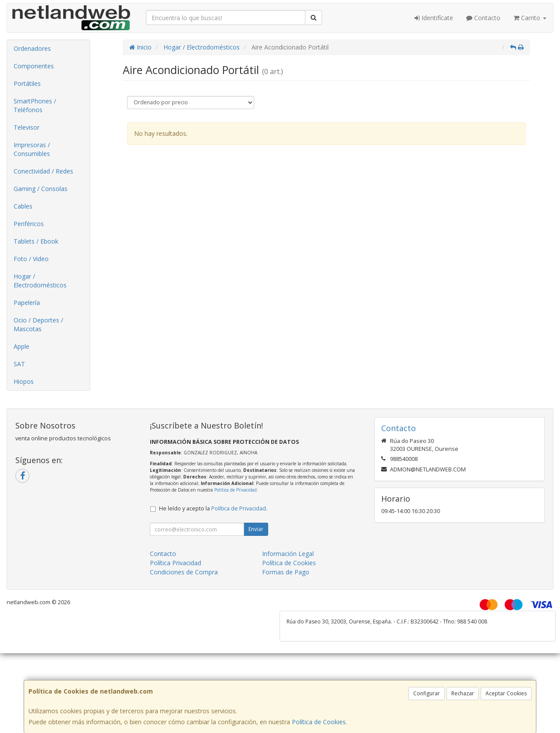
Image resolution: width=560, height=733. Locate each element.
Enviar (256, 529)
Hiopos (24, 381)
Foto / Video (31, 259)
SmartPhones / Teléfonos (35, 105)
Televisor (27, 127)
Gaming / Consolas (41, 189)
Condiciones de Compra (184, 572)
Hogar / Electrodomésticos (40, 281)
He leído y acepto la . (213, 508)
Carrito (530, 18)
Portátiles (27, 83)
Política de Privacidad (236, 490)
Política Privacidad (175, 563)
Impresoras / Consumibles (32, 149)
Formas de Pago (286, 572)
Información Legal (288, 554)
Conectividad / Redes (43, 171)
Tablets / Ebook (36, 241)
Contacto (483, 18)
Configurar (427, 693)
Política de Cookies (319, 722)
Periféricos (29, 224)
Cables (23, 206)
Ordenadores (32, 48)
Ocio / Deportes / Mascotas (38, 324)
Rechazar (463, 693)
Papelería (27, 303)
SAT (19, 364)
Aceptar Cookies (506, 693)
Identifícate (434, 18)
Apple (21, 346)
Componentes (34, 66)
